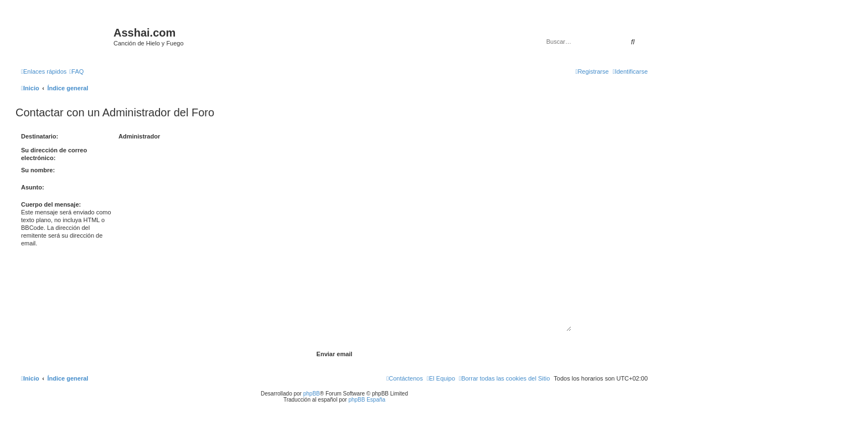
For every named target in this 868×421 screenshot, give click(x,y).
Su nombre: (38, 170)
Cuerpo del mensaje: (51, 204)
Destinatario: (40, 136)
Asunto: (33, 187)
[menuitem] (76, 71)
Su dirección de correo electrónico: (54, 154)
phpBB (312, 394)
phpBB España (367, 400)
